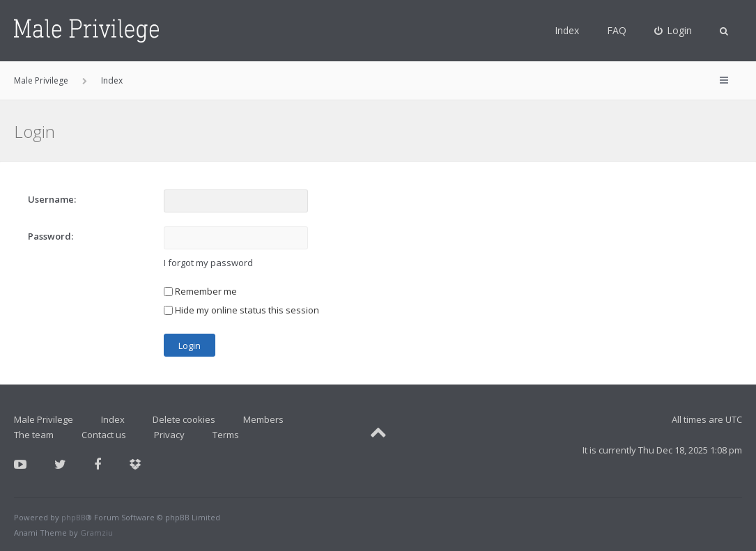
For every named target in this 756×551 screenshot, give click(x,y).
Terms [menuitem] (226, 435)
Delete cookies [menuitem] (184, 419)
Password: (51, 236)
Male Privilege (44, 419)
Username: (52, 199)
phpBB (74, 517)
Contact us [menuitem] (104, 435)
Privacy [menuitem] (169, 435)
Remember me (200, 291)
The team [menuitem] (34, 435)
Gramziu (97, 533)
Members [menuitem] (263, 419)
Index (567, 30)
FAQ (617, 30)
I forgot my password (208, 263)
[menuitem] (673, 31)
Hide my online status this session (241, 310)
